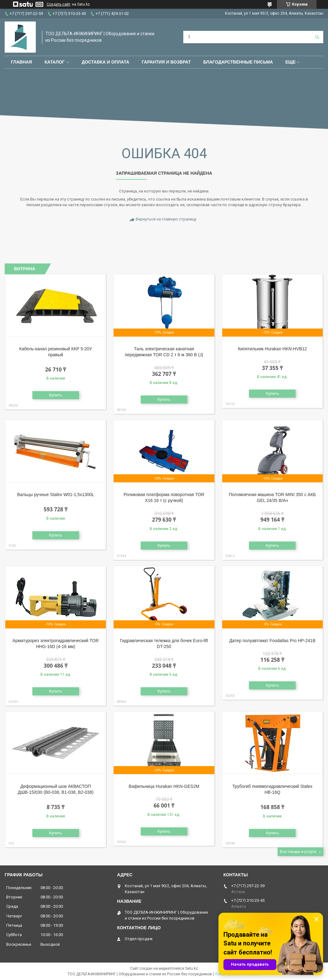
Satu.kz (192, 968)
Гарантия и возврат (166, 62)
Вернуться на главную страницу (166, 219)
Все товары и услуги (298, 852)
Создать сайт (59, 4)
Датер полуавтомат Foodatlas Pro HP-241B (272, 641)
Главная (21, 62)
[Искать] (317, 37)
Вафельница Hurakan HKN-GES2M (164, 786)
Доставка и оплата (105, 62)
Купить (56, 395)
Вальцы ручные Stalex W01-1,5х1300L (56, 495)
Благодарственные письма (238, 62)
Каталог (55, 62)
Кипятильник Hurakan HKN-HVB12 (272, 349)
